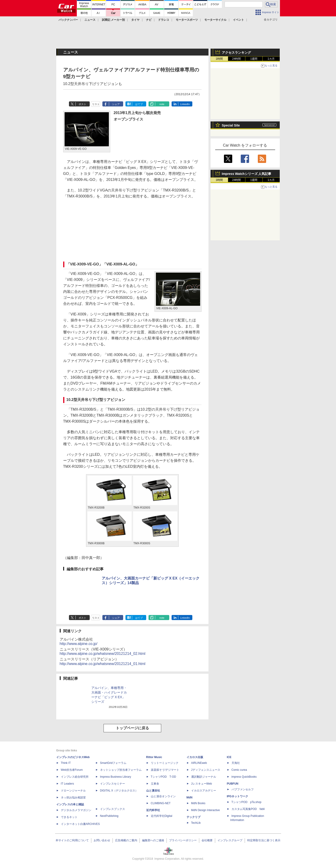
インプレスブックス (113, 809)
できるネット (69, 817)
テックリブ (193, 817)
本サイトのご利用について (72, 840)
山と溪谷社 (153, 791)
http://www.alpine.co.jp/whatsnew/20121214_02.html (103, 654)
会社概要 (207, 840)
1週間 (254, 59)
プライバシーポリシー (183, 840)
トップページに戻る (132, 728)
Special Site (231, 125)
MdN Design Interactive (206, 810)
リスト (96, 104)
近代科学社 (153, 810)
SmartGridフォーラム (113, 763)
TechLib (196, 823)
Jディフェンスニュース (206, 770)
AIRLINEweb (199, 763)
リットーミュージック (165, 763)
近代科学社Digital (162, 816)
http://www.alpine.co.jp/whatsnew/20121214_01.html (103, 664)
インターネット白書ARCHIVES (80, 824)
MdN (190, 797)
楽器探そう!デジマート (165, 770)
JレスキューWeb (202, 784)
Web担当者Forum (72, 770)
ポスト (82, 104)
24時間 (236, 59)
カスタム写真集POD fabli (248, 809)
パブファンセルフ (243, 789)
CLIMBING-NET (161, 803)
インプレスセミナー (113, 784)
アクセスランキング (236, 53)
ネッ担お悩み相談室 (73, 797)
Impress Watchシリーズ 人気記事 (247, 174)
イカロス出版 (195, 757)
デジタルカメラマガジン (76, 810)
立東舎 (155, 784)
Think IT (66, 763)
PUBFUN (233, 784)
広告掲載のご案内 (126, 840)
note (162, 104)
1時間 (219, 59)
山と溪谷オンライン (163, 796)
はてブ (139, 104)
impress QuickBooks (244, 777)
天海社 (236, 763)
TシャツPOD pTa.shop (247, 802)
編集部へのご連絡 (153, 840)
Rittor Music (154, 757)
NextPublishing (109, 816)
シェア (116, 104)
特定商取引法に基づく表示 (264, 840)
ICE (229, 757)
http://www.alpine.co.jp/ (79, 644)
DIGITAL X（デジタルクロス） (119, 791)
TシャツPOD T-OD (164, 777)
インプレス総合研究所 (75, 777)
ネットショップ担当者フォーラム (121, 770)
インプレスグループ (230, 840)
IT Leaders (67, 784)
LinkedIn (185, 104)
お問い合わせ (102, 840)
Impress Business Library (116, 777)
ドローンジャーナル (73, 791)
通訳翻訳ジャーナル (204, 777)
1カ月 (271, 59)
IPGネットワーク (238, 796)
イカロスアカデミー (204, 791)
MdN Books (198, 803)
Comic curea (239, 770)
